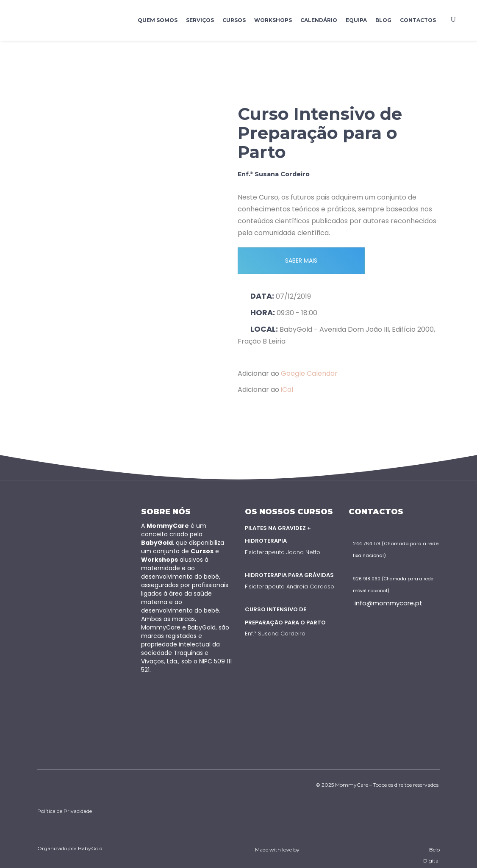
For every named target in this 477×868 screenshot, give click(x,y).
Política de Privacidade (65, 811)
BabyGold (90, 848)
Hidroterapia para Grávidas (289, 575)
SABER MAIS (301, 261)
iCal (287, 390)
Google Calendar (309, 373)
